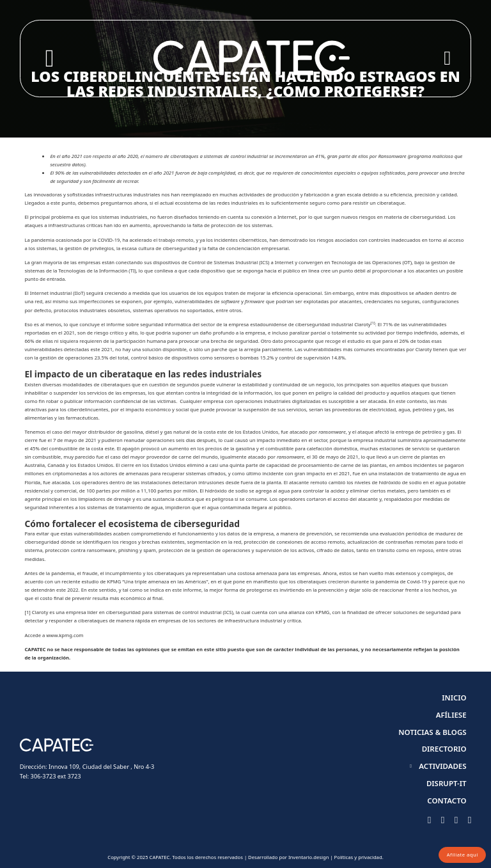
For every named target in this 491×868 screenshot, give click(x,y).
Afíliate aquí (463, 855)
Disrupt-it (447, 783)
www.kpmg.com (65, 635)
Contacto (447, 801)
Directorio (444, 749)
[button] (440, 766)
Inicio (454, 698)
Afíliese (451, 715)
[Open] (447, 59)
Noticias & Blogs (432, 732)
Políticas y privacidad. (359, 857)
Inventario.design (308, 857)
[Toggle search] (50, 58)
